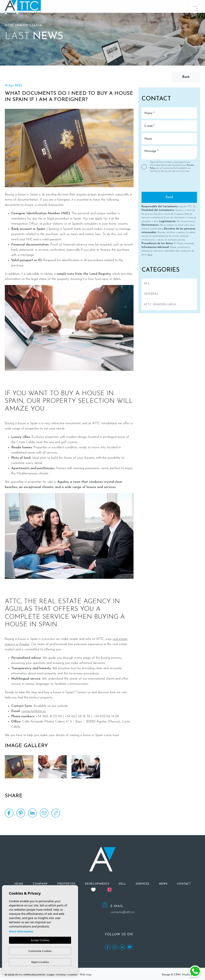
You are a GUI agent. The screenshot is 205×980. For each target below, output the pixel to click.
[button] (66, 884)
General (151, 294)
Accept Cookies (40, 940)
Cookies (73, 975)
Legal (51, 975)
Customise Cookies (40, 951)
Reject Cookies (40, 962)
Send (169, 197)
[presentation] (163, 183)
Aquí (150, 255)
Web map (86, 975)
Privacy (61, 975)
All (147, 283)
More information (21, 932)
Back (186, 77)
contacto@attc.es (34, 711)
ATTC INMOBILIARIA (160, 305)
